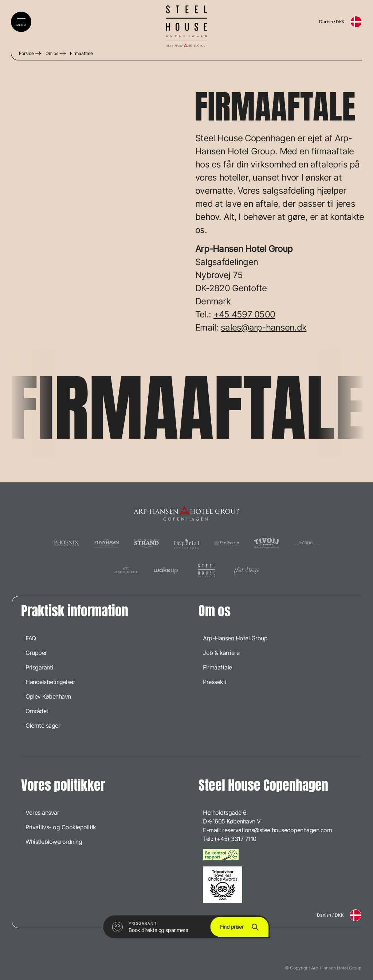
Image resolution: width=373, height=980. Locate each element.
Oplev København (48, 696)
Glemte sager (43, 726)
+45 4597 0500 (244, 314)
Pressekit (215, 682)
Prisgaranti (39, 667)
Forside (26, 53)
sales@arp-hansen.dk (264, 327)
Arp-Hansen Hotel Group (235, 638)
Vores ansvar (42, 813)
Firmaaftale (81, 53)
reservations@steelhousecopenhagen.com (277, 830)
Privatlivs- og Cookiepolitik (61, 827)
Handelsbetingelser (50, 682)
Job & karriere (221, 653)
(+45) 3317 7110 (235, 839)
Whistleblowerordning (54, 842)
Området (37, 711)
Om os (52, 53)
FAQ (31, 638)
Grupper (36, 653)
